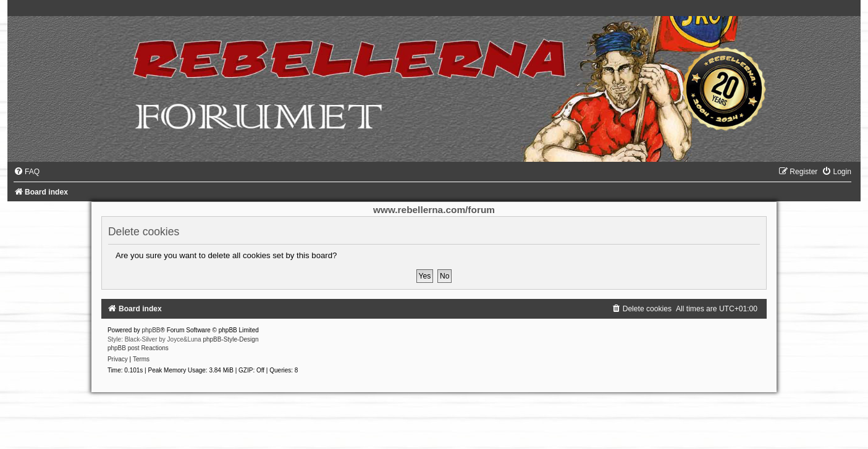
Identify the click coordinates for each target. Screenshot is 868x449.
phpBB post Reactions (138, 348)
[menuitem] (27, 172)
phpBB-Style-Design (230, 339)
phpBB (151, 330)
